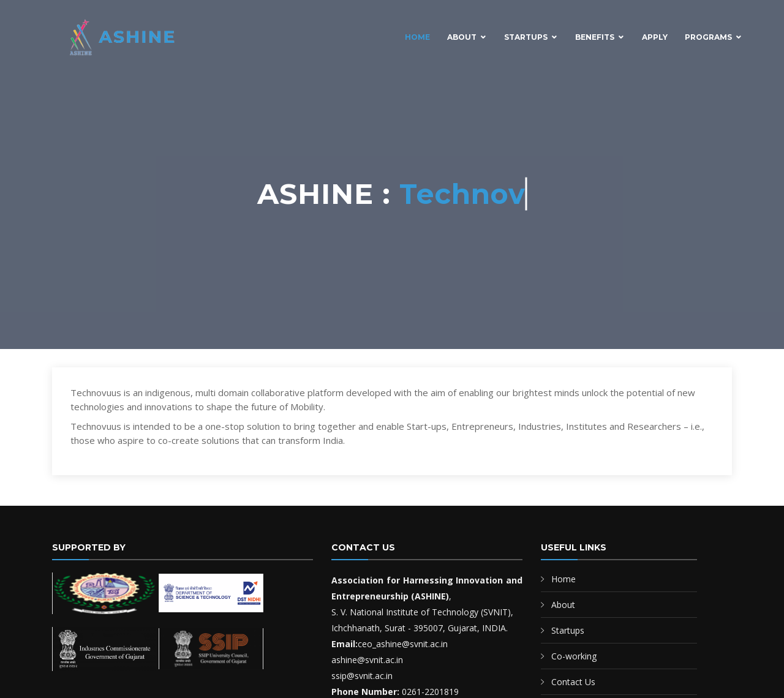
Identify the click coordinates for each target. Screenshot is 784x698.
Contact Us (573, 682)
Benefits (595, 37)
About (462, 37)
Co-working (574, 656)
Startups (526, 37)
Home (417, 37)
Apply (655, 37)
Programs (708, 37)
